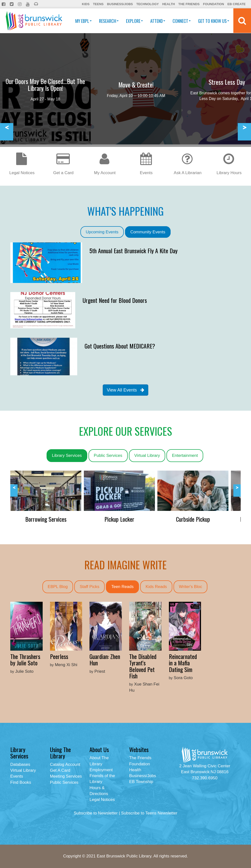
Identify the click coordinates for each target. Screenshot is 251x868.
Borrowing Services (46, 519)
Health (169, 4)
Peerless (59, 656)
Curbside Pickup (193, 519)
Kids (86, 4)
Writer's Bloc (191, 587)
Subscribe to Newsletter (96, 813)
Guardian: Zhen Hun (105, 659)
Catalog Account (65, 764)
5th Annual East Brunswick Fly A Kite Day (133, 251)
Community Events (148, 232)
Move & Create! (136, 85)
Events (17, 776)
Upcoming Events (102, 232)
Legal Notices (102, 800)
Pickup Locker (119, 519)
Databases (20, 764)
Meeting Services (66, 776)
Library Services (67, 455)
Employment (101, 770)
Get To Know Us (214, 21)
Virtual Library (147, 455)
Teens (98, 4)
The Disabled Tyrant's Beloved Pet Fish (143, 666)
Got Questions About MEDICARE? (120, 346)
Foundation (213, 4)
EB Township (141, 782)
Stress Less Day (227, 82)
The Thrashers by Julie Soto (25, 659)
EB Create (237, 4)
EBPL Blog (58, 587)
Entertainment (185, 455)
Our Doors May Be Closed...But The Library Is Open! (45, 85)
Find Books (21, 782)
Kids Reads (156, 587)
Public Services (108, 455)
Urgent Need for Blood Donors (115, 300)
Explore (134, 21)
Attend (158, 21)
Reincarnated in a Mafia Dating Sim (183, 663)
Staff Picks (89, 587)
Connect (182, 21)
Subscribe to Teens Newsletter (149, 813)
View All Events (126, 390)
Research (109, 21)
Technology (148, 4)
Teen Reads (122, 587)
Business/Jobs (120, 4)
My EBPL (83, 21)
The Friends (189, 4)
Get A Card (60, 770)
